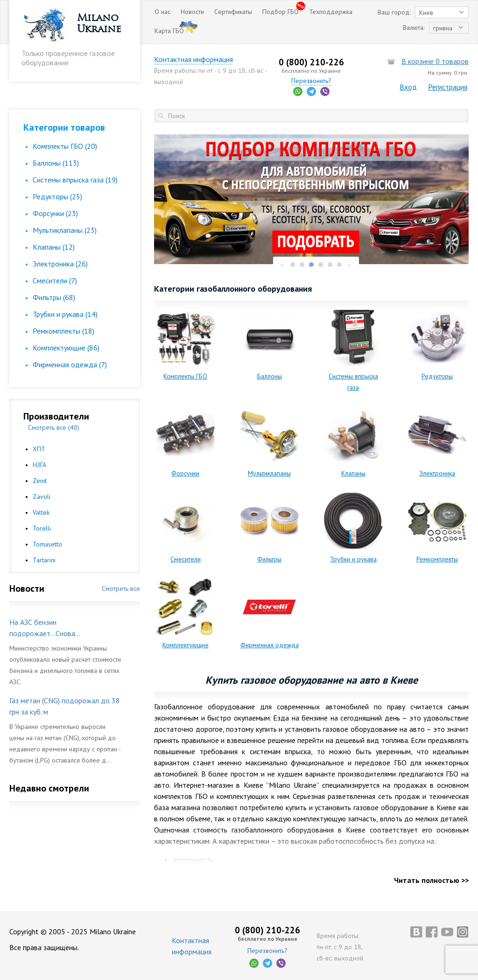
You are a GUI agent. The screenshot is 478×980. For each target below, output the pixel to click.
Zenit (40, 481)
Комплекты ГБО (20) (65, 146)
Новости (192, 12)
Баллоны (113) (56, 163)
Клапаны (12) (54, 247)
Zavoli (42, 497)
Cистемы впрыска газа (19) (75, 180)
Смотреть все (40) (54, 427)
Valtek (41, 512)
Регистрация (448, 87)
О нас (162, 12)
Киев (426, 13)
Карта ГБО (169, 31)
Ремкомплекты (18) (63, 331)
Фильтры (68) (54, 297)
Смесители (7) (55, 280)
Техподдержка (331, 12)
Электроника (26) (60, 264)
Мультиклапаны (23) (65, 230)
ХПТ (39, 449)
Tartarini (44, 560)
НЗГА (39, 465)
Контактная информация (193, 59)
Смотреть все (121, 588)
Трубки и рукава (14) (65, 314)
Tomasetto (47, 544)
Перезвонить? (311, 81)
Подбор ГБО (281, 12)
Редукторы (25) (57, 196)
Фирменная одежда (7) (70, 364)
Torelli (42, 528)
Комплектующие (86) (66, 348)
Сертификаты (233, 12)
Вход (408, 87)
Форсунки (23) (55, 213)
